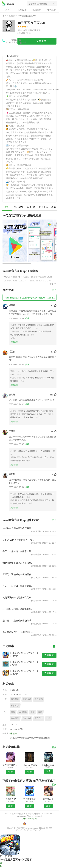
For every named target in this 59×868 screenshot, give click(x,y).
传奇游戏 (27, 718)
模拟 (13, 712)
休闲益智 (23, 712)
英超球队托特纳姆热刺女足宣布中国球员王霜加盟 (19, 597)
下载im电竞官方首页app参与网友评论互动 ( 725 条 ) (29, 298)
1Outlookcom (48, 765)
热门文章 (31, 207)
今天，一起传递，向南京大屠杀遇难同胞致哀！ (19, 551)
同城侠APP (11, 799)
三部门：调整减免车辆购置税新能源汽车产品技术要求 (19, 574)
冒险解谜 (15, 699)
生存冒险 (15, 718)
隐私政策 (13, 734)
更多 (53, 284)
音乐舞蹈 (39, 699)
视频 (54, 207)
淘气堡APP (48, 799)
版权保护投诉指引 (30, 819)
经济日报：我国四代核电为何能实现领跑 (19, 609)
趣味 (33, 712)
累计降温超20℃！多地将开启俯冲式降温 (19, 632)
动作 (48, 718)
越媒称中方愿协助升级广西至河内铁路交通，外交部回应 (19, 528)
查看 (11, 772)
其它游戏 (27, 699)
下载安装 (37, 30)
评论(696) (18, 207)
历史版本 (43, 207)
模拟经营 (15, 706)
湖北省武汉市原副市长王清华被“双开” (19, 563)
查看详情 (49, 655)
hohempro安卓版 (30, 765)
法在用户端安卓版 (11, 765)
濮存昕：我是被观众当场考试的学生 (19, 621)
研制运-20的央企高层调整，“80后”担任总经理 (19, 540)
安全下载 (41, 41)
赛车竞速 (39, 718)
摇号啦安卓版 (30, 799)
